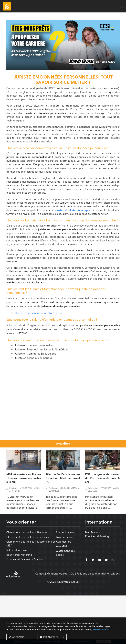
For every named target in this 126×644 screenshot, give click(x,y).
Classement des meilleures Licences (28, 586)
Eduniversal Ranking (97, 585)
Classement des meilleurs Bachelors (28, 581)
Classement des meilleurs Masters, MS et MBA (31, 592)
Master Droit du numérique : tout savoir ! (39, 313)
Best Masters (93, 581)
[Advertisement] (63, 385)
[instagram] (113, 609)
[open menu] (122, 6)
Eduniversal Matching (19, 603)
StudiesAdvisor (65, 581)
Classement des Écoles (65, 601)
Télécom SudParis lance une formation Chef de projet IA (63, 527)
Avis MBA (62, 595)
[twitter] (93, 609)
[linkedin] (100, 609)
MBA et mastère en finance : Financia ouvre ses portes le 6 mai (24, 527)
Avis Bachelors (65, 586)
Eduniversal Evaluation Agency (25, 608)
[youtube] (106, 609)
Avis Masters (63, 590)
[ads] (63, 69)
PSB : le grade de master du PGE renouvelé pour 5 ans (102, 527)
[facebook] (86, 609)
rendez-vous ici (101, 630)
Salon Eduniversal (17, 599)
